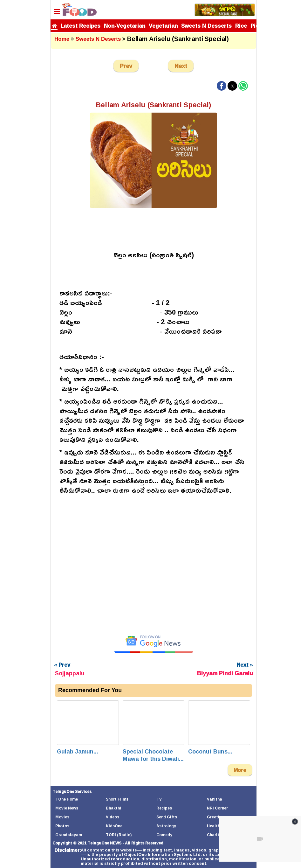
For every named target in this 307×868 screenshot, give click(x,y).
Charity (214, 835)
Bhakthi (113, 808)
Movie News (67, 808)
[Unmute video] (153, 564)
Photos (62, 826)
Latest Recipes (80, 26)
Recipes (164, 808)
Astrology (166, 826)
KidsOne (114, 826)
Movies (62, 817)
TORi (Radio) (119, 835)
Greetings (217, 817)
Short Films (117, 799)
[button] (222, 86)
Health (213, 826)
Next (181, 66)
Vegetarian (163, 26)
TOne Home (67, 799)
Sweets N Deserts (98, 39)
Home (62, 39)
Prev (126, 66)
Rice (241, 26)
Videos (113, 817)
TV (159, 799)
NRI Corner (217, 808)
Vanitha (215, 799)
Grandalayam (69, 835)
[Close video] (295, 822)
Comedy (164, 835)
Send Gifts (167, 817)
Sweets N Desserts (206, 26)
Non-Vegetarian (125, 26)
